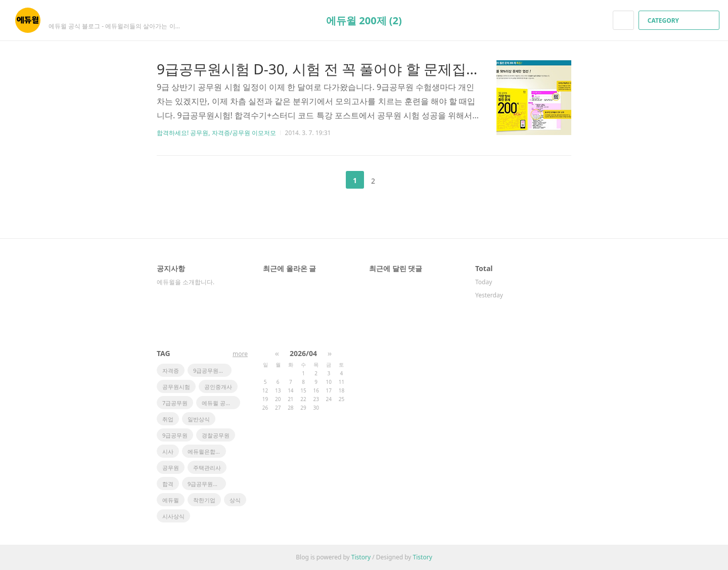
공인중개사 (218, 387)
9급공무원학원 (211, 370)
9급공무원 (175, 435)
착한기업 (204, 500)
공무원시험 (176, 387)
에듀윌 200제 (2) (364, 20)
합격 (168, 484)
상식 (235, 500)
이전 (330, 180)
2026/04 (303, 353)
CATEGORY (680, 20)
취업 (168, 419)
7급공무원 (175, 403)
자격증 (171, 370)
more (240, 354)
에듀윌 (171, 500)
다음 (398, 180)
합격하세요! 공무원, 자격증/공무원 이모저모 (216, 133)
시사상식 (173, 516)
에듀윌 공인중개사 (221, 403)
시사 (168, 451)
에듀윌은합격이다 (207, 451)
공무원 (171, 468)
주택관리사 (207, 468)
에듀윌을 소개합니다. (186, 282)
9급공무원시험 (206, 484)
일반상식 (199, 419)
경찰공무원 (216, 435)
